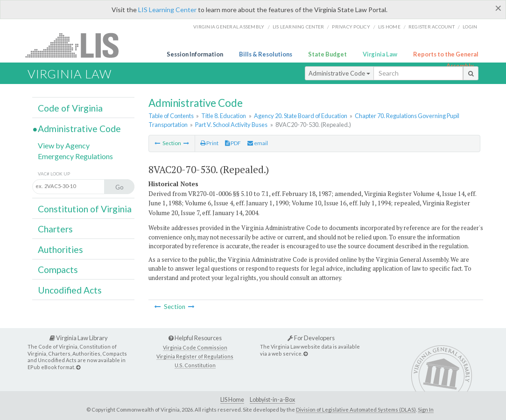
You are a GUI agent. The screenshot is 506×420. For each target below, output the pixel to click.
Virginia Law (380, 54)
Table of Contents (171, 116)
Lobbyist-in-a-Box (272, 400)
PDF (233, 143)
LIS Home (232, 400)
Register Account (432, 27)
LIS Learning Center (167, 10)
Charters (55, 229)
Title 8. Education (224, 116)
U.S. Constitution (195, 365)
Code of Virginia (70, 108)
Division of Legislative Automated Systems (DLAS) (356, 409)
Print (209, 143)
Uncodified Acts (70, 290)
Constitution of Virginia (85, 209)
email (258, 143)
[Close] (498, 8)
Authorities (60, 249)
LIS (77, 45)
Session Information (195, 54)
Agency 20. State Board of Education (301, 116)
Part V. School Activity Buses (231, 125)
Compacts (58, 269)
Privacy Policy (351, 27)
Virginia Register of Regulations (195, 356)
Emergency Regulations (75, 156)
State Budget (327, 54)
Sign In (426, 409)
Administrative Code (339, 73)
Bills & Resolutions (266, 54)
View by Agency (64, 145)
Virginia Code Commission (195, 347)
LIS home (389, 27)
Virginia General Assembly (229, 27)
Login (470, 27)
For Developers (311, 338)
